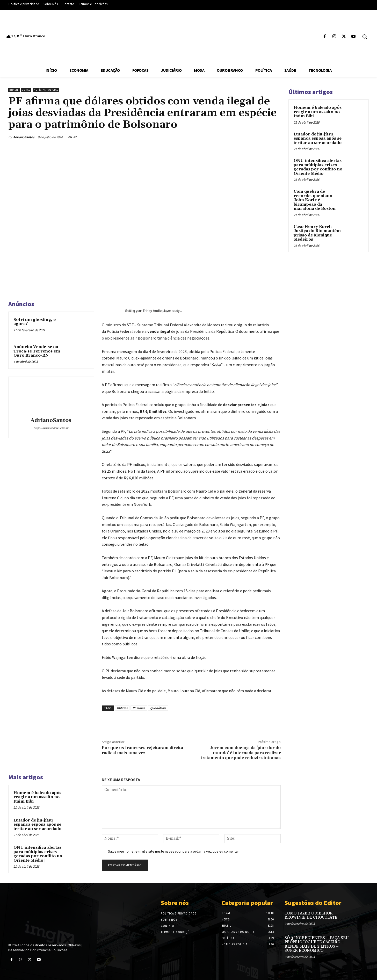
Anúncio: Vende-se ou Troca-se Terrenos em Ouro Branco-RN (37, 351)
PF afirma (139, 708)
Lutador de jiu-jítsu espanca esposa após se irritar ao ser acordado (37, 825)
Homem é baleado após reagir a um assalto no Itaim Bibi (37, 797)
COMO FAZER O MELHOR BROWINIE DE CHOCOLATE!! (312, 916)
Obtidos (122, 708)
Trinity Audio (152, 311)
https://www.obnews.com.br (51, 428)
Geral (26, 90)
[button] (365, 37)
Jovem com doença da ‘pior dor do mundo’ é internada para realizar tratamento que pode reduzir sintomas (241, 753)
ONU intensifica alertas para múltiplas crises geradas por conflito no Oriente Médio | (38, 854)
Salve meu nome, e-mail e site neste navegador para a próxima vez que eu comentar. (174, 851)
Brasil (14, 90)
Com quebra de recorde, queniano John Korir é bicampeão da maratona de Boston (315, 200)
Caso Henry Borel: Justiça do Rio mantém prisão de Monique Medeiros (317, 233)
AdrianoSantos (24, 137)
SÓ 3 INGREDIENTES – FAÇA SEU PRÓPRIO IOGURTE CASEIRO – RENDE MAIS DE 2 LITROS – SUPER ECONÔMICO (317, 944)
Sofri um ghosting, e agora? (35, 322)
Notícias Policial (46, 90)
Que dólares (158, 708)
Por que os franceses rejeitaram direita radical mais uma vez (142, 750)
